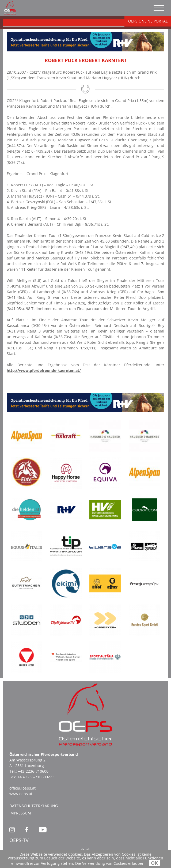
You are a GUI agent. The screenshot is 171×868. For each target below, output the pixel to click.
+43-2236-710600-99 (35, 777)
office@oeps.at (22, 788)
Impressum (20, 813)
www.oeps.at (21, 794)
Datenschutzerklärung (34, 806)
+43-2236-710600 (33, 771)
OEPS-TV (19, 840)
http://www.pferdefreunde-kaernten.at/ (44, 370)
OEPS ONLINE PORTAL (148, 21)
